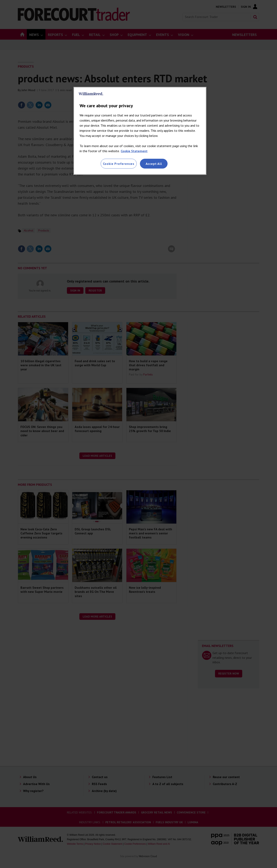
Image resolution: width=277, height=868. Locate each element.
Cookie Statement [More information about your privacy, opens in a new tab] (134, 151)
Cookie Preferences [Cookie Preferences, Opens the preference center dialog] (119, 164)
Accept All (154, 164)
